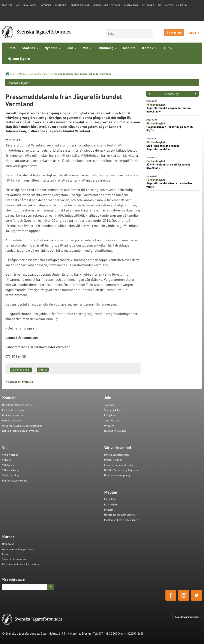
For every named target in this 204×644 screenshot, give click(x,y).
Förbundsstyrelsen (13, 410)
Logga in (193, 32)
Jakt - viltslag (112, 420)
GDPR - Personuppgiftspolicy (121, 470)
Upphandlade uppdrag (117, 475)
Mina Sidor (110, 499)
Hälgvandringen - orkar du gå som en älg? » (169, 129)
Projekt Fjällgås (113, 460)
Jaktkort (60, 5)
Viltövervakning (11, 470)
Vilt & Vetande (10, 455)
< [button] (149, 94)
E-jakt (5, 554)
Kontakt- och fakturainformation (20, 431)
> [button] (196, 94)
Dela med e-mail (21, 370)
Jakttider (45, 5)
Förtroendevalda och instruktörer (21, 564)
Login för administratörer (187, 617)
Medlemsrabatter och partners (122, 520)
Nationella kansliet (13, 415)
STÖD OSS (7, 5)
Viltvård (7, 460)
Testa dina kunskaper (14, 559)
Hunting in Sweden (115, 431)
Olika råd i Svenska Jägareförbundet (23, 426)
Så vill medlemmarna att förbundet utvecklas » (168, 166)
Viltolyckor (8, 465)
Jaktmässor (131, 5)
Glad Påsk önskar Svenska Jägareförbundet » (163, 147)
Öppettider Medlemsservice (18, 405)
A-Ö (17, 5)
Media (22, 74)
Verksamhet (100, 5)
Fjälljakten (165, 5)
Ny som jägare (19, 58)
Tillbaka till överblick (20, 382)
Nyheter (52, 48)
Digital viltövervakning (15, 481)
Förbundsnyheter (39, 74)
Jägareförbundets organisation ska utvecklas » (169, 110)
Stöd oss (30, 48)
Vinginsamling (10, 475)
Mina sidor (29, 5)
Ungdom (109, 426)
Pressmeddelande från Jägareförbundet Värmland (82, 74)
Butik (168, 48)
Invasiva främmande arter (119, 465)
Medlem (129, 48)
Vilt (87, 48)
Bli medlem (174, 32)
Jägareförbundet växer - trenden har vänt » (169, 185)
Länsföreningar (79, 5)
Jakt (72, 48)
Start (11, 48)
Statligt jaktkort (113, 410)
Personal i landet (12, 420)
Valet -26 (182, 5)
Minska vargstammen (116, 455)
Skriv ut (43, 370)
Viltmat (116, 5)
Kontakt (150, 48)
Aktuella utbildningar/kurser (19, 549)
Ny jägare (148, 5)
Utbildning (107, 48)
